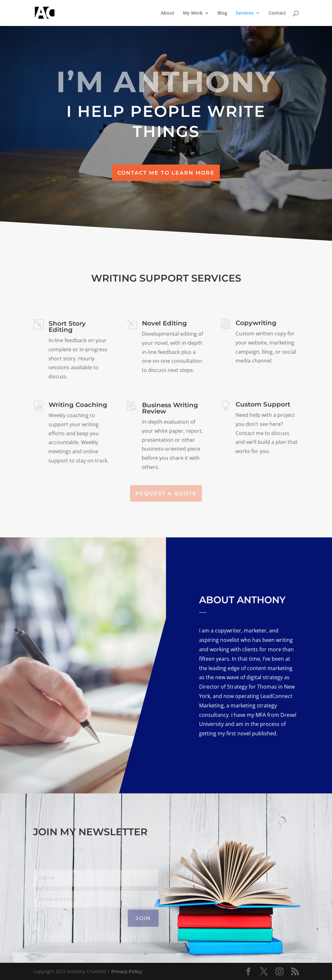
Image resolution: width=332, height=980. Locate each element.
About (168, 13)
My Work (193, 13)
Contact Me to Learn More (166, 173)
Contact (277, 13)
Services (245, 13)
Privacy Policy (127, 971)
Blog (222, 13)
